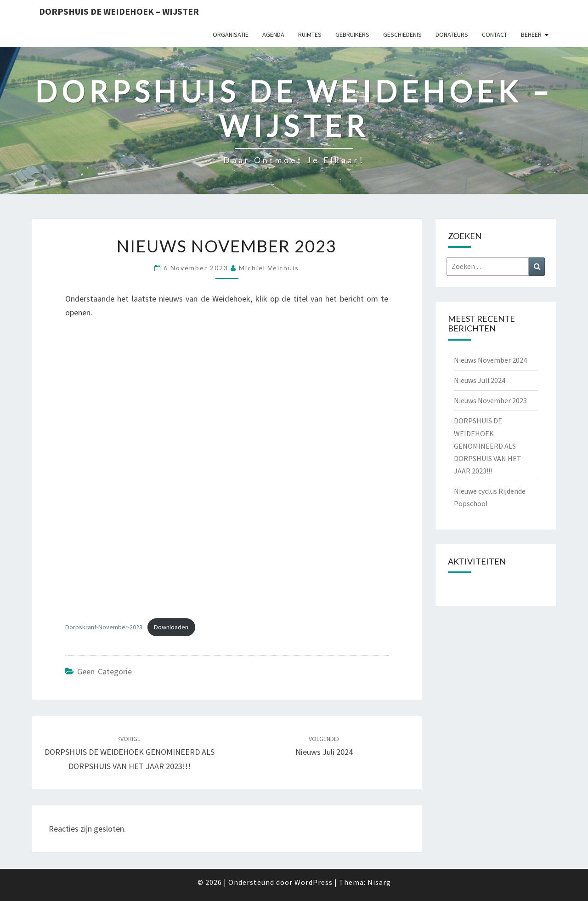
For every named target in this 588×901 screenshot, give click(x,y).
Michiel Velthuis (269, 268)
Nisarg (379, 882)
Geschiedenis (402, 34)
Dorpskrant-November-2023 (104, 627)
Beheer (531, 34)
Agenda (273, 34)
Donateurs (452, 34)
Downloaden (171, 627)
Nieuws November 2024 (490, 360)
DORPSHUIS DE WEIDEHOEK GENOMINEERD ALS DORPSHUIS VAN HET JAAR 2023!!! (130, 753)
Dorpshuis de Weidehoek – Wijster (119, 11)
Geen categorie (105, 671)
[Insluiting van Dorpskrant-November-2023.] (227, 470)
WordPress (314, 882)
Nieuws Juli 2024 (480, 380)
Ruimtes (310, 34)
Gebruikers (352, 34)
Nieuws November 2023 (490, 400)
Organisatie (231, 34)
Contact (495, 34)
